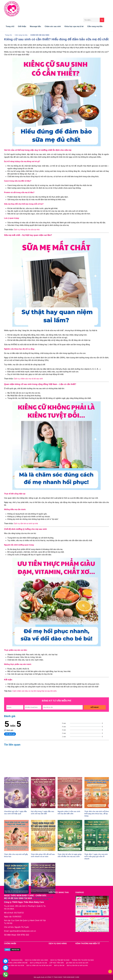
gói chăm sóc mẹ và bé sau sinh (77, 963)
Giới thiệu (22, 26)
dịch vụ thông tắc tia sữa (38, 963)
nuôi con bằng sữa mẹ (16, 883)
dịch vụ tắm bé (59, 965)
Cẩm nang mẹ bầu (95, 26)
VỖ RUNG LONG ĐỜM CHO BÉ (16, 963)
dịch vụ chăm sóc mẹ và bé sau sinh (39, 965)
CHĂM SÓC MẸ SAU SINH (40, 35)
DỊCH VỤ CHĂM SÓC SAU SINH (37, 960)
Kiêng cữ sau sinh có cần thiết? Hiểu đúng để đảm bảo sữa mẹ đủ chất (56, 39)
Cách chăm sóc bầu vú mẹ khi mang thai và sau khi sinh (34, 691)
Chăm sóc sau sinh (53, 26)
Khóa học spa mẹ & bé (74, 26)
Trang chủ (10, 26)
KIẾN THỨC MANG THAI (59, 892)
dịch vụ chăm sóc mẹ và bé (15, 965)
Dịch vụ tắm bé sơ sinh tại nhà (26, 524)
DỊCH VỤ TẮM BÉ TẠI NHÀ (60, 960)
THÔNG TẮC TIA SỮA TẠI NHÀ (83, 960)
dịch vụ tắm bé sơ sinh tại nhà (77, 965)
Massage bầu (35, 26)
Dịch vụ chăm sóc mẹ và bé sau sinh (28, 379)
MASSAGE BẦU (17, 960)
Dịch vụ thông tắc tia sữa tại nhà (27, 230)
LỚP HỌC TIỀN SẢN (57, 963)
